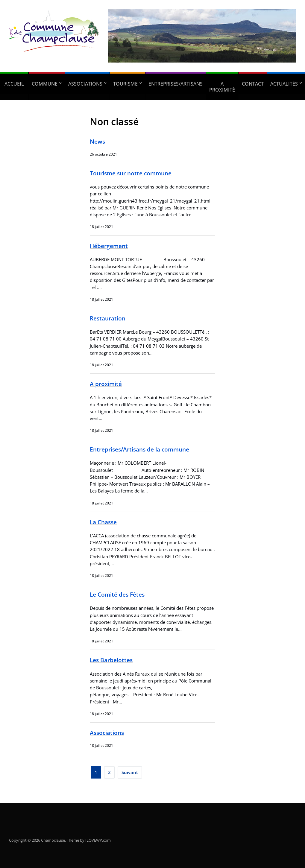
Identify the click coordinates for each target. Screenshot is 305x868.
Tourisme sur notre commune (131, 173)
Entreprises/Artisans (176, 84)
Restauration (108, 318)
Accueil (14, 84)
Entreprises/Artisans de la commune (139, 449)
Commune (45, 84)
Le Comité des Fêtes (117, 594)
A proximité (222, 87)
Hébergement (109, 246)
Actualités (284, 84)
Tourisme (125, 84)
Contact (253, 84)
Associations (85, 84)
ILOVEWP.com (98, 840)
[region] (202, 36)
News (97, 141)
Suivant (130, 772)
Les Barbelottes (111, 660)
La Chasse (103, 522)
